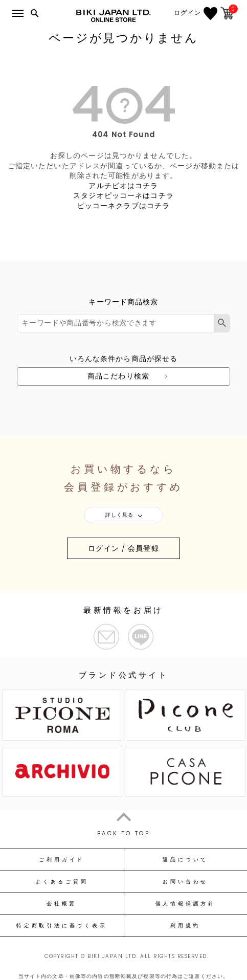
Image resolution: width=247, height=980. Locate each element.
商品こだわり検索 (118, 376)
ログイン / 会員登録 (123, 548)
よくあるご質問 (62, 882)
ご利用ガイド (62, 860)
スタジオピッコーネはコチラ (123, 195)
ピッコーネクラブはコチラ (123, 206)
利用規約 (185, 926)
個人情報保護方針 (186, 904)
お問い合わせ (185, 882)
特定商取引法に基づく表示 (62, 926)
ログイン (187, 13)
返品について (185, 860)
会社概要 (62, 904)
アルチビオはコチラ (123, 186)
